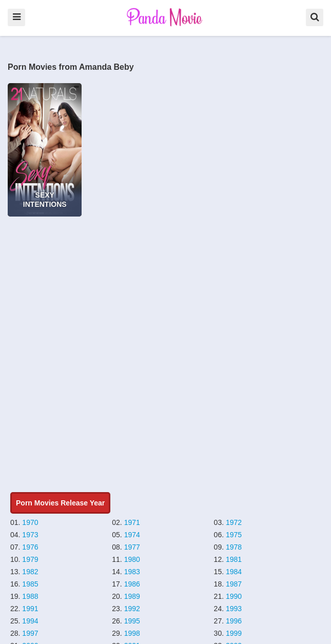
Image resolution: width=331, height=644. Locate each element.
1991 (30, 609)
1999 (234, 633)
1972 (234, 522)
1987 (234, 584)
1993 (234, 609)
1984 (234, 572)
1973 (30, 535)
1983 (132, 572)
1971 (132, 522)
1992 (132, 609)
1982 (30, 572)
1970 (30, 522)
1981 (234, 559)
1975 (234, 535)
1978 (234, 547)
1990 (234, 596)
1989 (132, 596)
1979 (30, 559)
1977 (132, 547)
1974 (132, 535)
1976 (30, 547)
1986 (132, 584)
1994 (30, 621)
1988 (30, 596)
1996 (234, 621)
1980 (132, 559)
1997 (30, 633)
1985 (30, 584)
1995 (132, 621)
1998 (132, 633)
